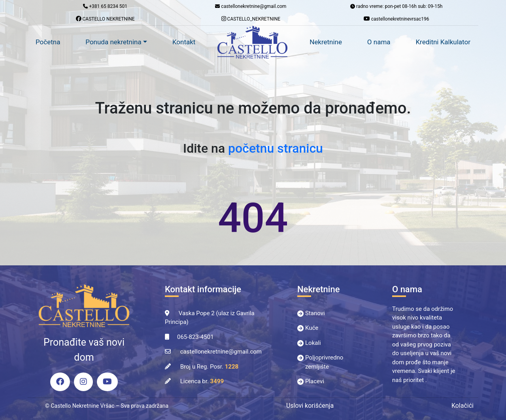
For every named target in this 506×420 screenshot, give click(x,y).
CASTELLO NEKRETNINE (105, 19)
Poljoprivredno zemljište (324, 362)
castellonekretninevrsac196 (396, 19)
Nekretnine (326, 42)
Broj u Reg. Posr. (209, 367)
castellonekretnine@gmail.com (221, 352)
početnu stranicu (276, 148)
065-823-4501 (195, 337)
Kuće (312, 328)
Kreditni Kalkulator (443, 42)
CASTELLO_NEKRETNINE (251, 19)
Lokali (313, 343)
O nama (379, 42)
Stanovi (315, 313)
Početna (48, 42)
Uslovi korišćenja (310, 406)
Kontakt (184, 42)
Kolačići (463, 406)
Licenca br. (202, 381)
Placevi (315, 381)
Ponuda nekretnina (113, 42)
